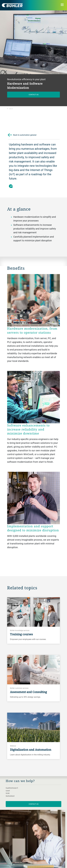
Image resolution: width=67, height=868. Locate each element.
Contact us (34, 95)
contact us (34, 804)
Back (10, 109)
